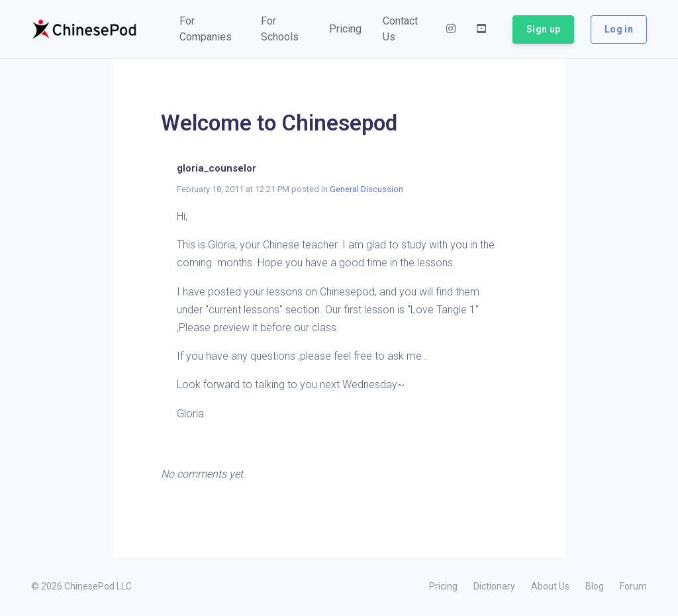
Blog (595, 586)
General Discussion (366, 189)
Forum (633, 586)
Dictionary (494, 586)
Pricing (443, 586)
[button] (210, 29)
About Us (550, 586)
